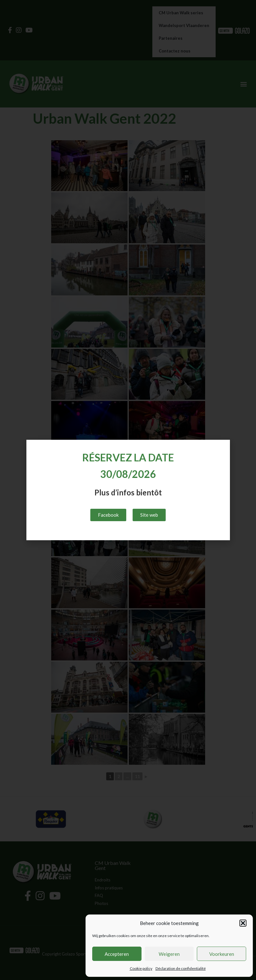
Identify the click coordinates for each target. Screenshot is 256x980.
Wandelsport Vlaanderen (184, 25)
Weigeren (169, 954)
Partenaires (171, 38)
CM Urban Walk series (181, 13)
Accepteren (117, 954)
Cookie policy (141, 968)
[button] (243, 923)
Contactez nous (175, 51)
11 (137, 776)
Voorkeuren (222, 954)
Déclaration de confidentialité (181, 968)
